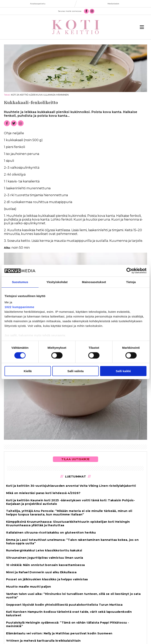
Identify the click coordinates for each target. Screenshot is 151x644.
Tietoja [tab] (131, 282)
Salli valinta (76, 371)
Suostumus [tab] (20, 282)
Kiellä (28, 371)
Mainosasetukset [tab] (94, 282)
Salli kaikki (123, 371)
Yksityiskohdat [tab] (57, 282)
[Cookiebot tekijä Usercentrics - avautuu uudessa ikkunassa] (129, 271)
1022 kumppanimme (19, 307)
